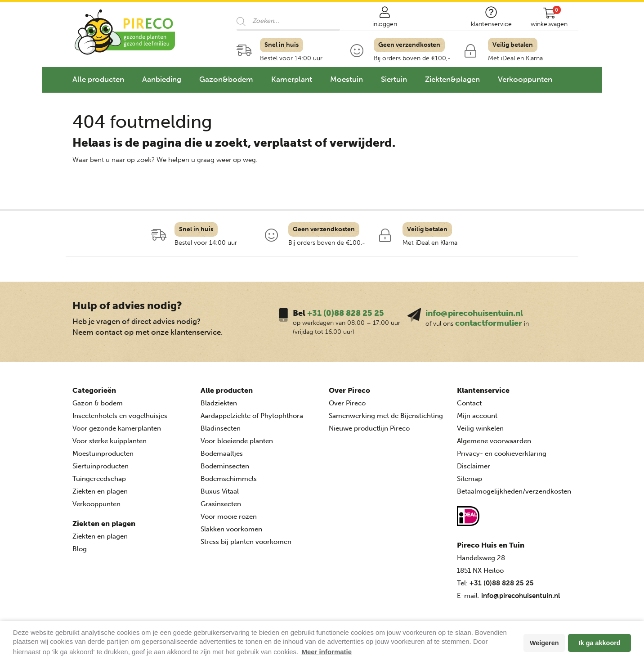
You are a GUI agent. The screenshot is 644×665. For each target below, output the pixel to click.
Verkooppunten (525, 79)
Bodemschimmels (229, 479)
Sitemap (470, 479)
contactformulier (489, 323)
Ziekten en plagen (100, 491)
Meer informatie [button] (326, 652)
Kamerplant (292, 79)
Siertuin (394, 79)
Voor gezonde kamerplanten (117, 428)
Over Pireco (349, 390)
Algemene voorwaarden (494, 441)
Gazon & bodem (98, 403)
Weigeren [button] (544, 643)
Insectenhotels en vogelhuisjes (120, 416)
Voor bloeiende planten (237, 441)
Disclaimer (474, 466)
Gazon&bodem (226, 79)
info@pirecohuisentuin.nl (474, 313)
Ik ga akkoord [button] (600, 643)
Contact (469, 403)
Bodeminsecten (225, 466)
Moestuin (347, 79)
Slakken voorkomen (231, 529)
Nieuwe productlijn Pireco (369, 428)
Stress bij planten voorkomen (246, 542)
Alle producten (98, 79)
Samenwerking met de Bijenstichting (386, 416)
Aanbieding (162, 79)
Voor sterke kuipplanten (110, 441)
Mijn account (477, 416)
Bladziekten (219, 403)
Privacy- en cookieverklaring (502, 454)
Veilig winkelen (480, 428)
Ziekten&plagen (452, 79)
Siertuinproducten (101, 466)
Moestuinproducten (103, 454)
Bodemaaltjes (222, 454)
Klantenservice (483, 390)
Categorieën (94, 390)
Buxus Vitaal (220, 491)
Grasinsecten (221, 504)
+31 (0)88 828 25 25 (346, 313)
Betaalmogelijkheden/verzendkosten (514, 491)
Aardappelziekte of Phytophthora (252, 416)
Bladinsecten (221, 428)
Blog (80, 549)
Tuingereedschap (99, 479)
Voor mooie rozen (229, 517)
